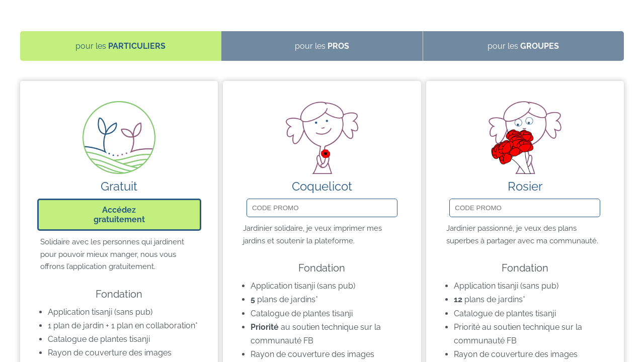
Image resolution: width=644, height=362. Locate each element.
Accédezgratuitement (119, 215)
